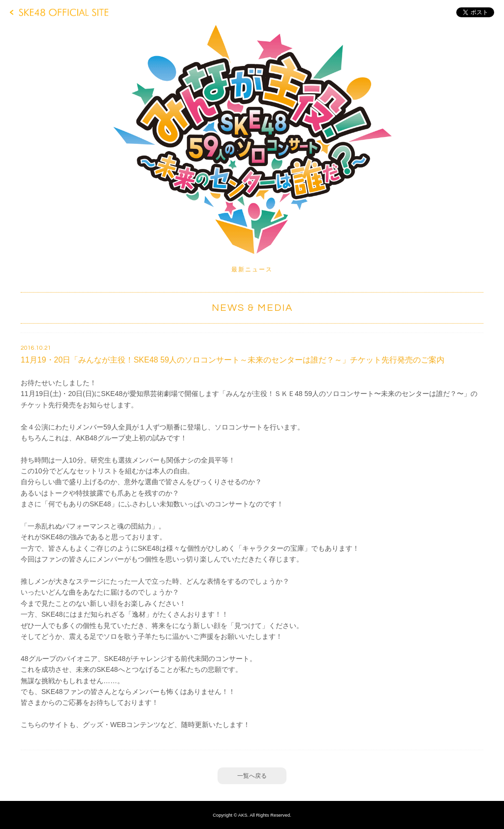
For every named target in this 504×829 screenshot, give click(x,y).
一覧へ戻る (252, 776)
